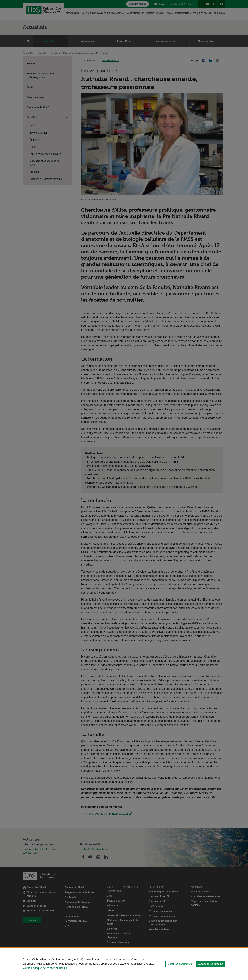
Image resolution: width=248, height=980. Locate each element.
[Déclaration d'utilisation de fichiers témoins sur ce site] (124, 964)
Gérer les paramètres (180, 964)
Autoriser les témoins (211, 964)
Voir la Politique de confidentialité (43, 968)
